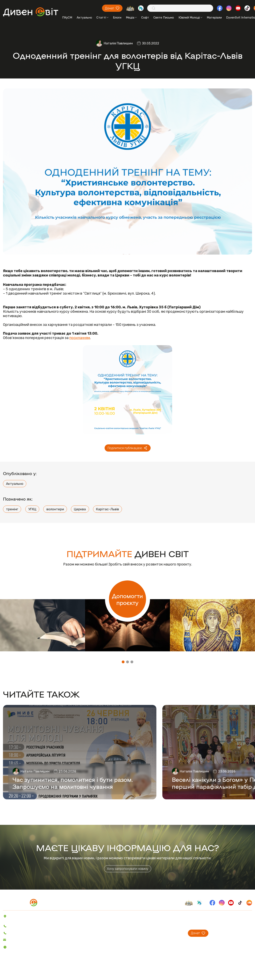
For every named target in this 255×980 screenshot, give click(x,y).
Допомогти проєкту (127, 599)
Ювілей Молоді (190, 18)
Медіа (131, 18)
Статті (102, 18)
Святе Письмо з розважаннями (107, 927)
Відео (65, 938)
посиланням (80, 338)
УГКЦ (32, 509)
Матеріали (214, 18)
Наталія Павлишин (118, 43)
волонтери (55, 509)
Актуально (84, 18)
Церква (80, 509)
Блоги (117, 18)
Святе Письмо (164, 18)
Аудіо (65, 933)
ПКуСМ (67, 18)
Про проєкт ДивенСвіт (155, 916)
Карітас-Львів (107, 509)
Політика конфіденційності (24, 970)
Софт (145, 18)
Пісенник (91, 916)
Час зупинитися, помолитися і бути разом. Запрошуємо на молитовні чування (73, 783)
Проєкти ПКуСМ (150, 922)
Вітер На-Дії (94, 933)
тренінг (12, 509)
